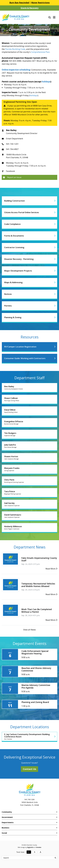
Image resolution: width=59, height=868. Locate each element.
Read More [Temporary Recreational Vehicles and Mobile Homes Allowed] (51, 594)
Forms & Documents (14, 236)
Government (7, 817)
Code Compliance (12, 224)
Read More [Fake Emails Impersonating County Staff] (51, 569)
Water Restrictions (40, 3)
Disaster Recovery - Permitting (19, 259)
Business (6, 828)
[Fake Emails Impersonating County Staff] (10, 559)
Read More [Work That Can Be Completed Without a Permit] (51, 620)
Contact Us (29, 769)
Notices (8, 294)
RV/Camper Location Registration (20, 347)
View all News (29, 630)
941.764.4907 (12, 149)
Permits (8, 306)
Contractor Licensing (14, 247)
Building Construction (14, 201)
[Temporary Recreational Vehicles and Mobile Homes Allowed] (10, 584)
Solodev (39, 847)
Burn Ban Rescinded (19, 3)
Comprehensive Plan (40, 52)
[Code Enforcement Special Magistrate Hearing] (29, 654)
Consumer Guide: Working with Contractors (25, 358)
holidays (46, 82)
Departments (8, 822)
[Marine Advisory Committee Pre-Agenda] (29, 688)
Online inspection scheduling (16, 70)
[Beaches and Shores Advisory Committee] (29, 671)
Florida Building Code (15, 49)
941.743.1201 (12, 144)
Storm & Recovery (30, 8)
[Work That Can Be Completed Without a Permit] (10, 610)
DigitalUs (30, 847)
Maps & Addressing (13, 282)
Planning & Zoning (13, 317)
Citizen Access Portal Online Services (22, 212)
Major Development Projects (18, 271)
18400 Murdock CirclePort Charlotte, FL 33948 (17, 156)
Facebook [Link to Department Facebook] (10, 171)
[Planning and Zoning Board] (29, 704)
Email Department (15, 139)
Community (7, 812)
